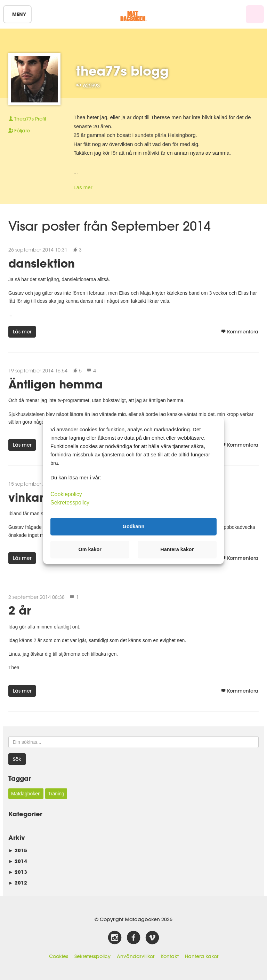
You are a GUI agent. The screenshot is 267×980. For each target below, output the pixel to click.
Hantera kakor (202, 956)
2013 (18, 872)
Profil (27, 119)
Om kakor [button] (90, 549)
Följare (19, 131)
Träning (56, 794)
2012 (18, 883)
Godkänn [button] (133, 526)
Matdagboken (26, 794)
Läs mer (83, 187)
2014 (18, 861)
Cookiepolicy (66, 494)
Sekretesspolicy (92, 956)
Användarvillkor (136, 956)
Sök (17, 759)
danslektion (42, 263)
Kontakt (170, 956)
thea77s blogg (122, 71)
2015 (18, 850)
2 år (20, 610)
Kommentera (240, 332)
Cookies (59, 956)
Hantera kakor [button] (177, 549)
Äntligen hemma (56, 384)
